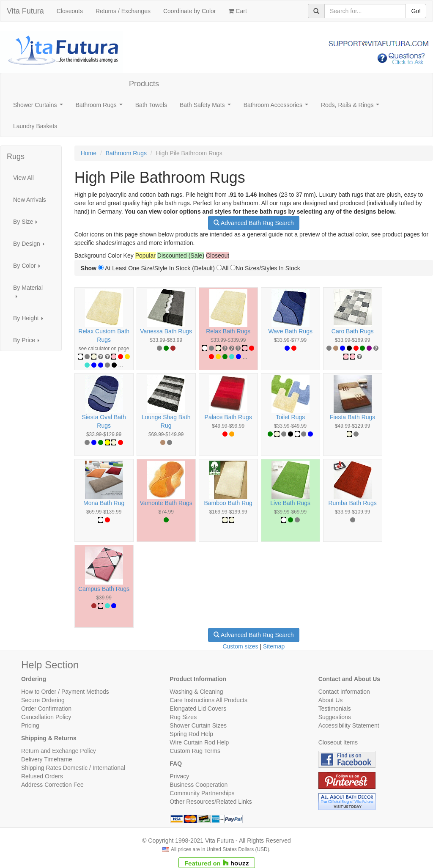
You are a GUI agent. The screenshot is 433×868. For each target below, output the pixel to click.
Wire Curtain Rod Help (199, 742)
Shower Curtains (40, 107)
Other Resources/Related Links (211, 802)
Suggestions (335, 717)
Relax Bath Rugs (228, 331)
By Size (28, 224)
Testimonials (335, 709)
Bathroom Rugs (101, 107)
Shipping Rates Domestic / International (73, 768)
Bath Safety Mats (207, 107)
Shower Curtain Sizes (198, 725)
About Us (331, 700)
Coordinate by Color (190, 11)
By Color (29, 268)
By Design (31, 246)
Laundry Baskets (35, 126)
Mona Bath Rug (104, 503)
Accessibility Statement (349, 725)
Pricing (30, 725)
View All (23, 178)
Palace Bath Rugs (228, 417)
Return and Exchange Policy (59, 751)
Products (144, 84)
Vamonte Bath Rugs (166, 503)
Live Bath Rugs (290, 503)
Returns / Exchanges (123, 11)
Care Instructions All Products (208, 700)
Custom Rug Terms (195, 751)
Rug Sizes (183, 717)
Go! (416, 11)
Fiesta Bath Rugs (352, 417)
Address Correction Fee (52, 785)
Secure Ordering (43, 700)
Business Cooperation (199, 785)
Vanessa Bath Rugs (166, 331)
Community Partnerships (202, 793)
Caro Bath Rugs (353, 331)
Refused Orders (42, 776)
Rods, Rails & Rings (352, 107)
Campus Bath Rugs (104, 589)
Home (89, 153)
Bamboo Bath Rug (228, 503)
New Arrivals (30, 200)
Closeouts (70, 11)
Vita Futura (25, 11)
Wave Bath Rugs (290, 331)
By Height (30, 320)
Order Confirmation (46, 709)
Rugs (16, 157)
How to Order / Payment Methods (65, 692)
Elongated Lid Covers (198, 709)
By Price (29, 342)
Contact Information (344, 692)
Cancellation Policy (46, 717)
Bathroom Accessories (278, 107)
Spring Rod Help (191, 734)
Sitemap (274, 646)
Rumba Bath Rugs (352, 503)
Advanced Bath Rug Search (254, 223)
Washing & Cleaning (196, 692)
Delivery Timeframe (47, 759)
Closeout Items (338, 742)
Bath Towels (151, 105)
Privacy (179, 776)
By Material (28, 294)
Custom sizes (240, 646)
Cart (237, 11)
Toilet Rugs (290, 417)
